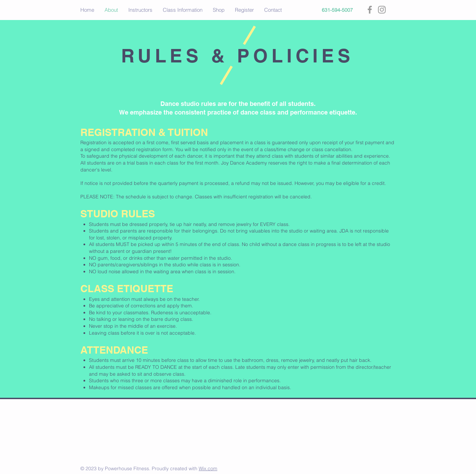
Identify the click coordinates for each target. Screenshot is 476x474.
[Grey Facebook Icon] (370, 10)
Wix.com (208, 468)
